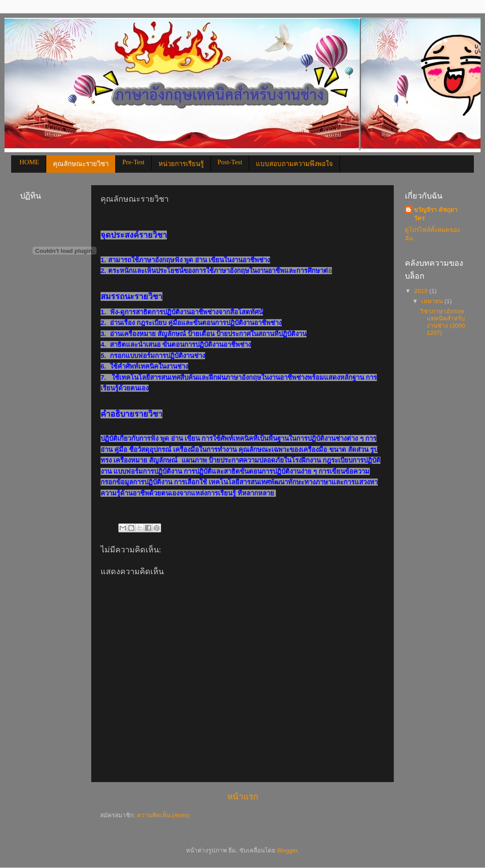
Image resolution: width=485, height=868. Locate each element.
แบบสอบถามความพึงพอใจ (294, 164)
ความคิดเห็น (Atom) (164, 815)
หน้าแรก (243, 797)
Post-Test (230, 162)
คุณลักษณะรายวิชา (81, 164)
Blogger (287, 850)
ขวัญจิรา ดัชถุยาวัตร (436, 214)
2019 (422, 291)
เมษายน (433, 301)
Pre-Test (133, 162)
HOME (29, 162)
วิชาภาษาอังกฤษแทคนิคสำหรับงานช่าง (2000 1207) (443, 322)
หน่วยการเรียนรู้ (181, 164)
